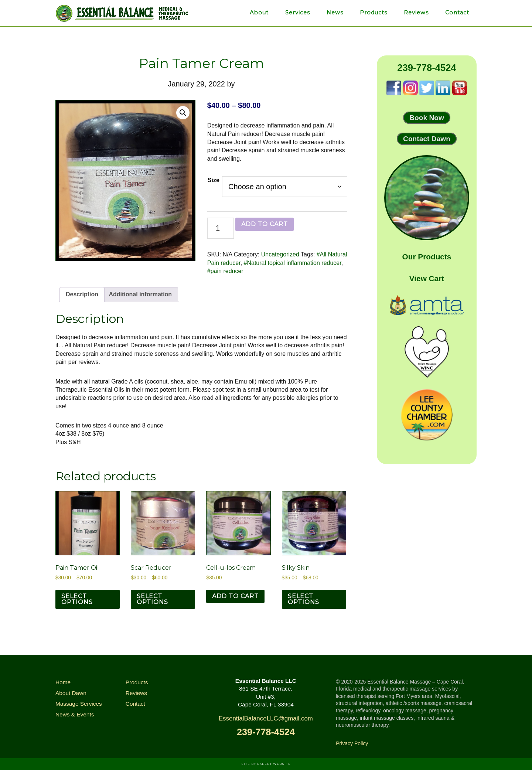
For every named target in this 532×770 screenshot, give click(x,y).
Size (214, 180)
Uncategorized (280, 254)
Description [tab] (82, 294)
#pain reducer (225, 271)
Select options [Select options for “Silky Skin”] (303, 599)
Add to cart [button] (235, 596)
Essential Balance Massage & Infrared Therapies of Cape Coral (122, 13)
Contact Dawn (427, 139)
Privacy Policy (352, 743)
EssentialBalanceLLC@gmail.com (266, 718)
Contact (135, 704)
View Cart (427, 278)
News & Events (75, 714)
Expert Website (274, 764)
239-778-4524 (427, 68)
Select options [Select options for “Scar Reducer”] (152, 599)
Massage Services (79, 704)
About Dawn (71, 693)
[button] (183, 113)
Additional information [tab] (140, 294)
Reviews (136, 693)
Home (63, 682)
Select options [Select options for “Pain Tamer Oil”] (77, 599)
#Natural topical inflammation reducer (293, 263)
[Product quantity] (221, 228)
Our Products (427, 257)
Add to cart (265, 224)
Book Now (427, 118)
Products (137, 682)
